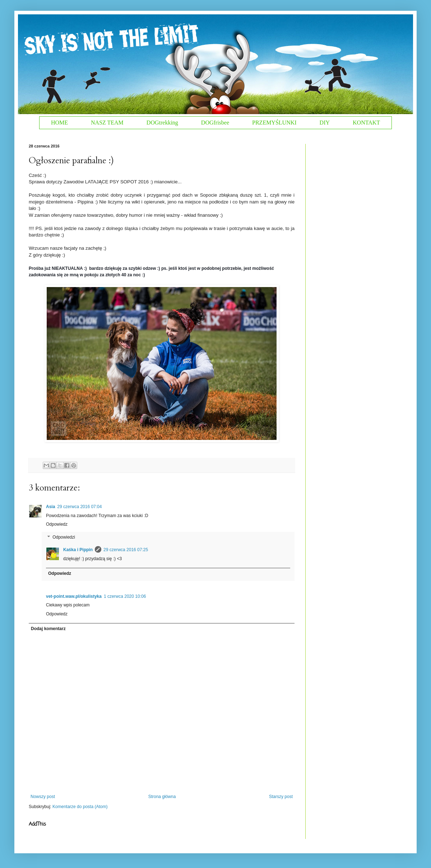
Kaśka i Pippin (78, 550)
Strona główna (162, 797)
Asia (50, 507)
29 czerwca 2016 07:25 (126, 550)
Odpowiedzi (64, 537)
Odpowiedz (57, 524)
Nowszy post (43, 797)
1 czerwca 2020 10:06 (125, 596)
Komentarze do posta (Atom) (80, 807)
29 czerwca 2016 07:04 (79, 507)
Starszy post (281, 797)
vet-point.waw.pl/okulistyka (74, 596)
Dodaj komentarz (48, 629)
